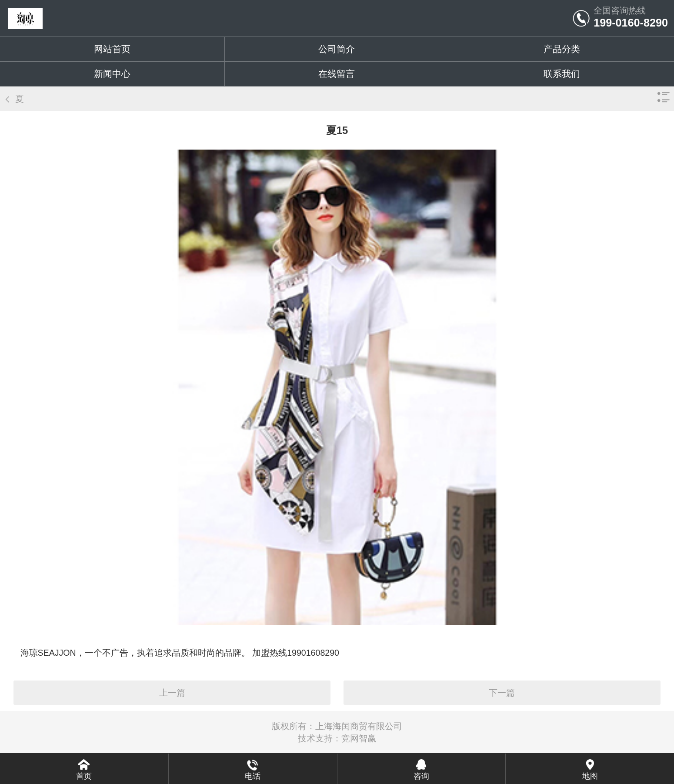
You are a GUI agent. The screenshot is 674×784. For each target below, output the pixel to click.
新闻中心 (112, 74)
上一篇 (172, 693)
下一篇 (502, 693)
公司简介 (337, 49)
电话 (253, 776)
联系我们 (562, 74)
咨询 (421, 776)
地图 (590, 776)
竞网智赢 (359, 738)
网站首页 (112, 49)
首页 (84, 776)
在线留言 (337, 74)
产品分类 (562, 49)
